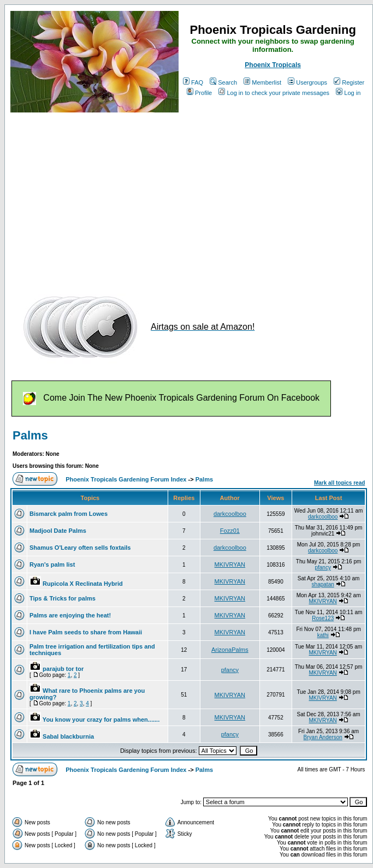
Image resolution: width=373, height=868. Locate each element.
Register (349, 82)
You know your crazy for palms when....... (101, 720)
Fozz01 (230, 531)
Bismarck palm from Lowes (69, 514)
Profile (199, 93)
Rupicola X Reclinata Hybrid (83, 584)
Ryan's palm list (52, 564)
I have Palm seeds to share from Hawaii (86, 632)
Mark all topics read (339, 483)
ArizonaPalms (230, 650)
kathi (323, 635)
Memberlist (262, 82)
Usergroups (307, 82)
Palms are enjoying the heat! (70, 615)
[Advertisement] (169, 198)
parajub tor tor (63, 669)
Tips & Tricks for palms (63, 598)
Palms (30, 435)
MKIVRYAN (230, 564)
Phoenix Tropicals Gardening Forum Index (126, 479)
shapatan (323, 584)
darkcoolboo (230, 514)
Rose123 (323, 618)
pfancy (322, 567)
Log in (348, 93)
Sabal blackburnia (68, 736)
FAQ (193, 82)
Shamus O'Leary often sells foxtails (80, 548)
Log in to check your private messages (274, 93)
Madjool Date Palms (58, 531)
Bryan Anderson (323, 737)
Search (223, 82)
